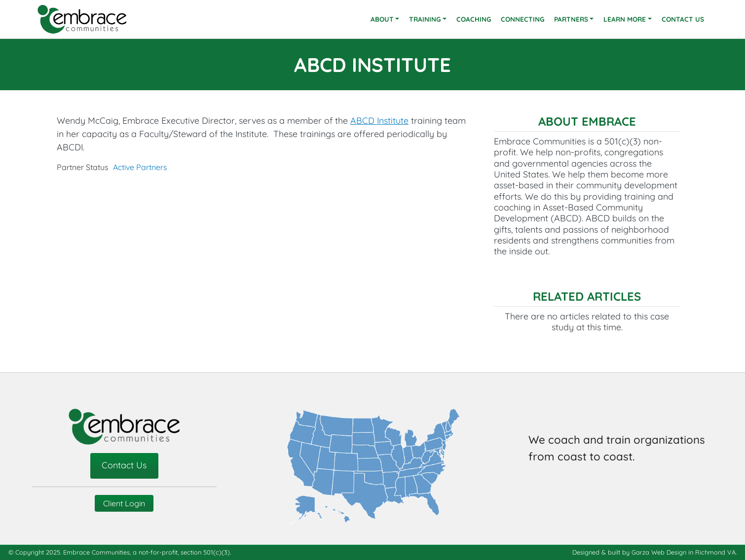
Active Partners (140, 167)
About (382, 19)
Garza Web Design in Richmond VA (684, 552)
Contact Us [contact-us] (124, 465)
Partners (571, 19)
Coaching (474, 19)
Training (425, 19)
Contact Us (683, 19)
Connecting (522, 19)
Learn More (625, 19)
